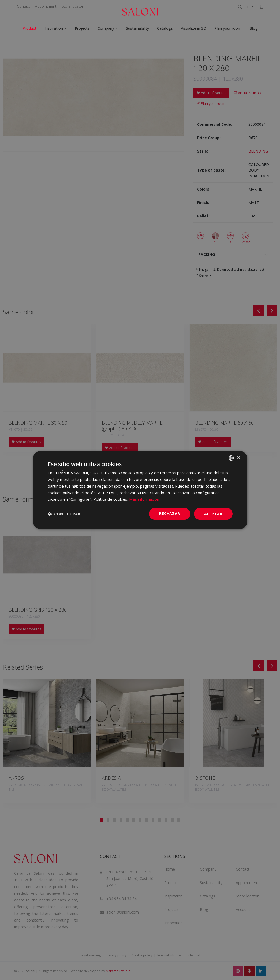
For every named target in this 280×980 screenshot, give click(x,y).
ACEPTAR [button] (213, 514)
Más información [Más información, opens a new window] (144, 499)
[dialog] (140, 490)
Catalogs (165, 28)
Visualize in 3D (194, 28)
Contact (23, 6)
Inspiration (54, 28)
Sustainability (137, 28)
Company (106, 28)
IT (249, 7)
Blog (254, 28)
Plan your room (228, 28)
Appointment (46, 6)
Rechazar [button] (169, 513)
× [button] (239, 458)
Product (29, 28)
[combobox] (231, 458)
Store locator (72, 6)
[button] (64, 514)
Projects (82, 28)
